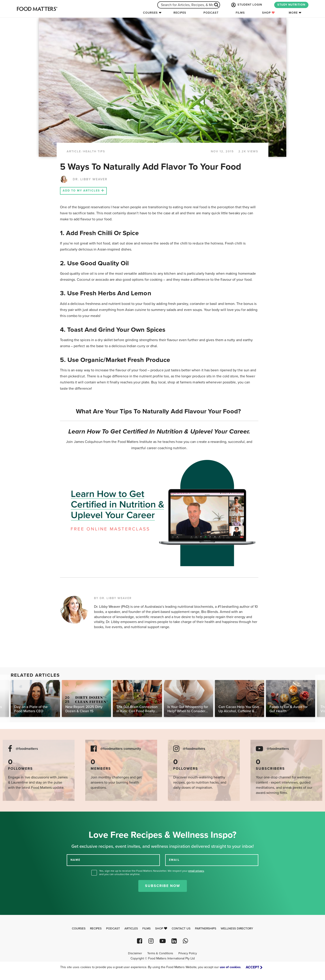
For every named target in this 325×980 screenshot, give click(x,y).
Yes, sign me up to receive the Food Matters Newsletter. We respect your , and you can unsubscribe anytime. (152, 873)
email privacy (196, 871)
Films (240, 13)
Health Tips (94, 151)
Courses (150, 13)
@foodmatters (27, 749)
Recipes (180, 13)
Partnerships (206, 929)
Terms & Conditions (160, 953)
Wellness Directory (237, 929)
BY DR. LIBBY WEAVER (113, 598)
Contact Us (181, 929)
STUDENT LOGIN (246, 5)
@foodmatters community (121, 749)
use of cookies (230, 967)
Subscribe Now (163, 886)
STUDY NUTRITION (291, 5)
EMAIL (174, 860)
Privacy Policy (188, 953)
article (74, 151)
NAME (75, 860)
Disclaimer (135, 953)
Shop (268, 13)
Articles (131, 929)
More (293, 13)
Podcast (211, 13)
